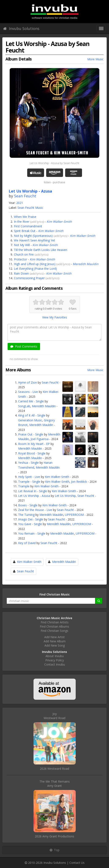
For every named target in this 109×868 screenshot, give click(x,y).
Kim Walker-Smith (59, 222)
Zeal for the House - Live (35, 510)
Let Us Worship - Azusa (34, 496)
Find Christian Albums (54, 626)
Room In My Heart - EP (34, 444)
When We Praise (25, 217)
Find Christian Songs (54, 631)
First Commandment (28, 226)
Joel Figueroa (40, 439)
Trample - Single (29, 482)
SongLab (24, 406)
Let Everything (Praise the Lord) (35, 269)
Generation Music (30, 420)
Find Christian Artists (55, 622)
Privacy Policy (55, 660)
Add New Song (55, 645)
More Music (95, 59)
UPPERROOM (74, 515)
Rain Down (21, 273)
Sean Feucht (25, 196)
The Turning (26, 515)
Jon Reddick (79, 482)
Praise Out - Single (31, 434)
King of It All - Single (32, 415)
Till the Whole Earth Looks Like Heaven (41, 250)
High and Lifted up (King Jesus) (35, 264)
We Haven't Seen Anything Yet (34, 240)
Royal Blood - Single (32, 453)
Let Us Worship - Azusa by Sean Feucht (54, 163)
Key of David (27, 543)
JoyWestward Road (54, 716)
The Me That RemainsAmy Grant (55, 784)
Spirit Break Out (25, 231)
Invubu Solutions (21, 28)
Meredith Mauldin (86, 264)
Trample (24, 486)
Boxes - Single (28, 505)
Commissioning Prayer (29, 278)
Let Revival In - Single (33, 491)
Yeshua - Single (28, 463)
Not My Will (22, 245)
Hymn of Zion (28, 382)
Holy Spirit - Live (29, 477)
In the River (22, 222)
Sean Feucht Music (30, 208)
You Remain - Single (32, 533)
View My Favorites (55, 317)
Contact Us (77, 863)
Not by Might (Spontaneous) (33, 236)
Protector (20, 259)
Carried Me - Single (31, 401)
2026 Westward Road (54, 769)
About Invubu (55, 656)
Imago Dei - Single (31, 519)
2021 (20, 203)
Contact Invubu (55, 664)
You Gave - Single (30, 524)
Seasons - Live (28, 392)
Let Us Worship (65, 496)
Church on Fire (24, 254)
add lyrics (37, 222)
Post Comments (24, 346)
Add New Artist (54, 637)
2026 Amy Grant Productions (54, 836)
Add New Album (55, 641)
